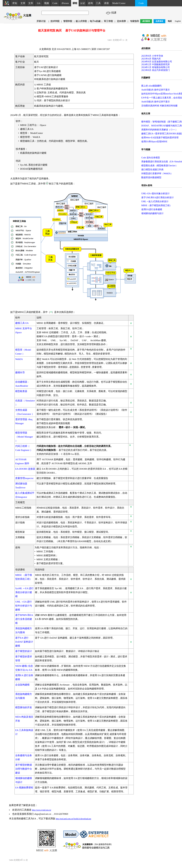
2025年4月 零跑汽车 (151, 59)
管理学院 (68, 21)
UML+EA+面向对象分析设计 (155, 194)
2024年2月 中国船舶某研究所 (156, 64)
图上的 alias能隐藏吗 (151, 86)
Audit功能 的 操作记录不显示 (156, 90)
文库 (31, 3)
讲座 (106, 3)
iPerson (65, 3)
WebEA (19, 359)
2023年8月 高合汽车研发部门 (156, 70)
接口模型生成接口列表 (152, 170)
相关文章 (146, 114)
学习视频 (146, 150)
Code (55, 3)
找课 (114, 13)
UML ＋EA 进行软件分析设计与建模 (24, 606)
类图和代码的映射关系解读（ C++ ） (159, 130)
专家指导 (134, 21)
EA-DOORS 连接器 (25, 469)
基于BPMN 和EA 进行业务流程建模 (24, 619)
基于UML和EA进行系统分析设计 (158, 198)
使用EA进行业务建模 (152, 209)
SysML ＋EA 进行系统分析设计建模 (24, 592)
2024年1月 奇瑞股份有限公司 (156, 67)
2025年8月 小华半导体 (152, 56)
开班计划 (41, 21)
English (178, 21)
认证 (83, 3)
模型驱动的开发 (24, 707)
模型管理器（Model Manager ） (24, 437)
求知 (15, 3)
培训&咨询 (147, 185)
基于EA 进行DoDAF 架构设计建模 (24, 642)
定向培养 (121, 21)
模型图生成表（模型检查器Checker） (160, 166)
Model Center (119, 3)
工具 (98, 3)
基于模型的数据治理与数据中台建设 (24, 769)
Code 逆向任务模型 (151, 158)
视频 (47, 3)
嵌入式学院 (81, 21)
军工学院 (108, 21)
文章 (23, 3)
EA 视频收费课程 (24, 788)
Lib (39, 3)
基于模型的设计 (24, 651)
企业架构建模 (22, 685)
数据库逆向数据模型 (151, 177)
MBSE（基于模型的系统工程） (157, 205)
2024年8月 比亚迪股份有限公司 (157, 62)
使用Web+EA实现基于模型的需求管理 (160, 138)
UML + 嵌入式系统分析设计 (155, 201)
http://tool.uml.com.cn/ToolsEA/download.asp (73, 819)
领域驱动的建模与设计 (152, 213)
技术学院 (55, 21)
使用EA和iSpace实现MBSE (154, 142)
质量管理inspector (24, 478)
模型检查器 (21, 391)
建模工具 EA (22, 323)
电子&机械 (95, 21)
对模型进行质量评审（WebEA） (157, 174)
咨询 (90, 3)
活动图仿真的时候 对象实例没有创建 (159, 106)
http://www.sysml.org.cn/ (42, 810)
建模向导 (20, 372)
